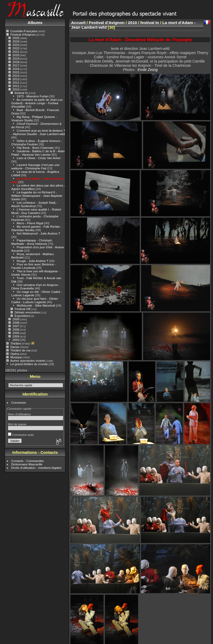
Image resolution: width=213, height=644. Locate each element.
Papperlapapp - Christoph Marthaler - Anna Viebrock (32, 242)
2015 (16, 72)
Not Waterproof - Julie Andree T (38, 233)
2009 (16, 319)
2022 (16, 48)
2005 (16, 333)
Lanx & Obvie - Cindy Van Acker (39, 158)
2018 (16, 62)
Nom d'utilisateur (19, 414)
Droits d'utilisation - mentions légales (37, 468)
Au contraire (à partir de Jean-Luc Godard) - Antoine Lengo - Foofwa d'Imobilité (37, 103)
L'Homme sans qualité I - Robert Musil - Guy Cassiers (36, 211)
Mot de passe (17, 424)
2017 (16, 65)
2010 (16, 89)
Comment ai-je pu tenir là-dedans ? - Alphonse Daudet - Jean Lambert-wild (38, 132)
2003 (16, 340)
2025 (16, 38)
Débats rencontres (27, 312)
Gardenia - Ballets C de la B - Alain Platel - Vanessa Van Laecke (38, 153)
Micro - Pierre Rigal (30, 223)
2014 (16, 76)
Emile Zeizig (147, 70)
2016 (16, 69)
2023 (16, 45)
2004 (16, 336)
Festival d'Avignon (23, 34)
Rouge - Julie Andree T (32, 261)
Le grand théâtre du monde (29, 364)
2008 (16, 323)
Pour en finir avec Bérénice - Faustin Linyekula (34, 266)
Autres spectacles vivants (28, 361)
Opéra (15, 354)
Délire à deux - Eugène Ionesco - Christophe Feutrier (37, 142)
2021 (16, 52)
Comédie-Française (24, 31)
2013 (16, 79)
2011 (16, 86)
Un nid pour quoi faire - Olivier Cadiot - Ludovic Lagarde (35, 300)
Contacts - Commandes (28, 461)
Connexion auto (21, 435)
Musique (16, 357)
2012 (16, 82)
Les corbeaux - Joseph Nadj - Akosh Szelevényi (34, 204)
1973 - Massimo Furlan (32, 96)
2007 (16, 326)
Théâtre (16, 343)
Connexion (19, 402)
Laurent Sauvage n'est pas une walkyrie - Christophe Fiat (35, 166)
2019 (16, 58)
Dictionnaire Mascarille (27, 464)
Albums (35, 23)
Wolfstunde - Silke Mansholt (36, 305)
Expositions (22, 316)
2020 (16, 55)
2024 (16, 41)
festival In (21, 93)
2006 (16, 329)
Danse (15, 347)
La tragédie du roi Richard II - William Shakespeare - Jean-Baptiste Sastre (37, 196)
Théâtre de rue (20, 350)
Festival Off (22, 309)
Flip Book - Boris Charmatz (35, 148)
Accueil (78, 23)
